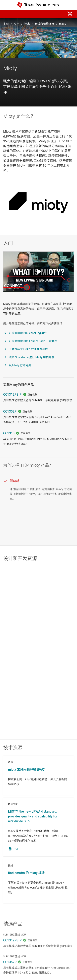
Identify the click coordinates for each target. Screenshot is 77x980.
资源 (38, 775)
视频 (38, 881)
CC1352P (10, 411)
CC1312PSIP (12, 394)
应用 (16, 24)
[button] (7, 14)
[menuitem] (36, 14)
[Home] (38, 5)
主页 (6, 24)
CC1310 (9, 433)
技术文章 (38, 827)
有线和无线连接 (44, 24)
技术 (27, 24)
